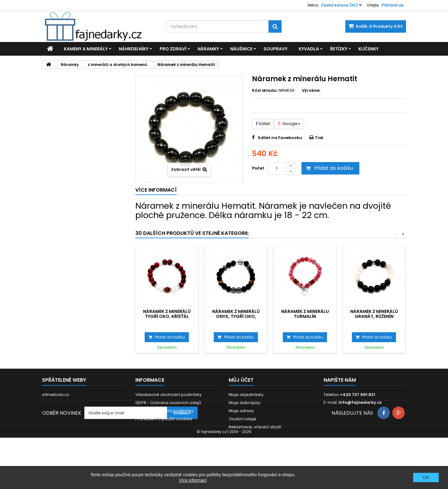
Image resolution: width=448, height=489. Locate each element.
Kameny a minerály (86, 49)
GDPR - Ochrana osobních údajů (168, 403)
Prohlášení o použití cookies (164, 419)
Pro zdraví (173, 49)
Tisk (319, 138)
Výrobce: (311, 91)
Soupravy (275, 49)
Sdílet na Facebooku (280, 138)
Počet (258, 168)
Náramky (208, 49)
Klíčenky (369, 49)
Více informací (193, 480)
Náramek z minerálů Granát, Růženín (374, 314)
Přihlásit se (392, 5)
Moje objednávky (246, 395)
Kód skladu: (265, 91)
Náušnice (241, 49)
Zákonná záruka (152, 443)
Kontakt (143, 435)
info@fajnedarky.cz (360, 402)
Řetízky (339, 49)
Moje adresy (241, 411)
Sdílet (263, 124)
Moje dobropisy (245, 403)
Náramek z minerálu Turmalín (305, 314)
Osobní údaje (243, 419)
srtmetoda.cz (56, 395)
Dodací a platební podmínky (164, 411)
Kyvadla (309, 49)
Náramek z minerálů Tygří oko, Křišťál (167, 314)
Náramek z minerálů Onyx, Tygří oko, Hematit (236, 317)
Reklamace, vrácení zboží (255, 427)
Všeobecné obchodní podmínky (168, 395)
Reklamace (147, 427)
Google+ (289, 124)
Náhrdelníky (134, 49)
